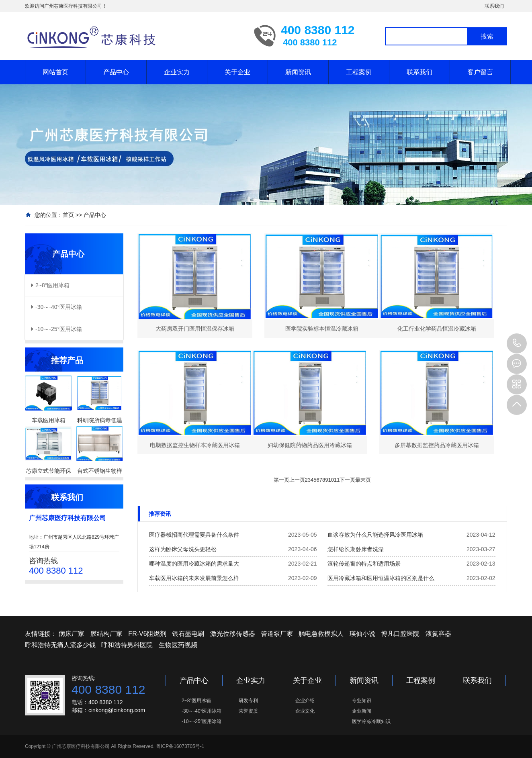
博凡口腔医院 (400, 634)
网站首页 (55, 72)
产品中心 (116, 72)
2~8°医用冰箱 (196, 701)
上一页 (297, 480)
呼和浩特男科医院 (127, 645)
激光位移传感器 (233, 634)
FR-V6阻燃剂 (147, 634)
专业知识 (362, 701)
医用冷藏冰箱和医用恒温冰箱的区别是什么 (381, 578)
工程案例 (359, 72)
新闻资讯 (298, 72)
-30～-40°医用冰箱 (202, 711)
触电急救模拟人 (321, 634)
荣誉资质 (248, 711)
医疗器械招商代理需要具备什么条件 (194, 535)
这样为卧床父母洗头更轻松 (183, 549)
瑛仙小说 (362, 634)
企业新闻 (362, 711)
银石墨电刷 (188, 634)
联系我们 (494, 6)
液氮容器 (438, 634)
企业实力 (177, 72)
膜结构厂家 (106, 634)
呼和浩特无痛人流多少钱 (60, 645)
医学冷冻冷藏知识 (371, 721)
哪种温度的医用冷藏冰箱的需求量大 (194, 564)
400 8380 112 (517, 343)
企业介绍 (305, 701)
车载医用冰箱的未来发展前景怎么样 (194, 578)
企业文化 (305, 711)
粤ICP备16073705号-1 (180, 746)
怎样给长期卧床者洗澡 (356, 549)
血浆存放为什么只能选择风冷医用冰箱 (375, 535)
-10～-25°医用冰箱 (202, 721)
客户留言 (480, 72)
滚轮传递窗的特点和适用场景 (364, 564)
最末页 (363, 480)
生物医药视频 (178, 645)
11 (337, 480)
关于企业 (237, 72)
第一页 (281, 480)
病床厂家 (72, 634)
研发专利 (248, 701)
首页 (68, 215)
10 (331, 480)
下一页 (347, 480)
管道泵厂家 (277, 634)
